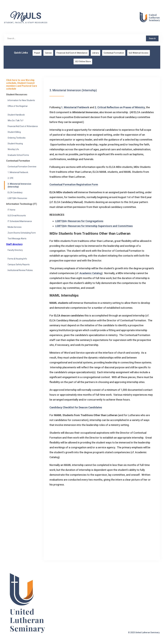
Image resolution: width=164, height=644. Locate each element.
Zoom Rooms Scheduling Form (22, 233)
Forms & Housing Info (17, 259)
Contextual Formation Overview (22, 167)
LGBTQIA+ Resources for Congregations (79, 221)
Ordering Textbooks (17, 138)
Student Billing (14, 132)
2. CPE (11, 178)
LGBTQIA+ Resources (17, 198)
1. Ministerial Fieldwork (18, 172)
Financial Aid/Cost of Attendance (23, 126)
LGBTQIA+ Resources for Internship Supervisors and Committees (94, 226)
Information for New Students (21, 100)
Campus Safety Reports (19, 264)
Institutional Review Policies (20, 270)
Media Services (15, 227)
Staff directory (14, 244)
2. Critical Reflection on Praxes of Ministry (120, 107)
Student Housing (15, 144)
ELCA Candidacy (15, 192)
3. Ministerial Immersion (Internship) (19, 185)
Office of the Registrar (18, 106)
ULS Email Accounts (17, 216)
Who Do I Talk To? (16, 121)
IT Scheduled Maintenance (20, 221)
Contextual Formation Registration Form (74, 185)
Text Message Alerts (17, 239)
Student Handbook (16, 115)
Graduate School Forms (18, 155)
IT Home (11, 210)
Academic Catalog (91, 273)
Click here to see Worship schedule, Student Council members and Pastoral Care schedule (22, 84)
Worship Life (13, 149)
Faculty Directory (15, 250)
